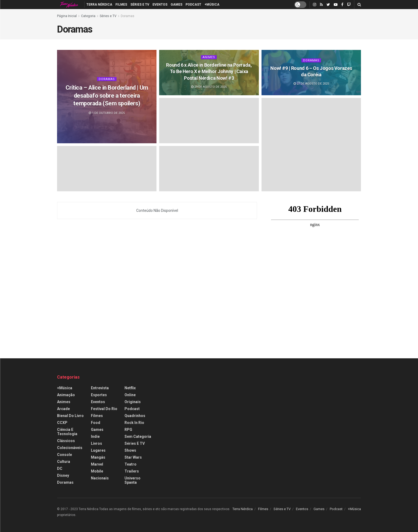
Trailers (132, 471)
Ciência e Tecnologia (67, 432)
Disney (63, 475)
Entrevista (100, 388)
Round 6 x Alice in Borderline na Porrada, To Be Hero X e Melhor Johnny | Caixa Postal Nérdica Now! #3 (209, 72)
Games (176, 5)
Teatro (130, 464)
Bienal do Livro (70, 416)
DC (60, 469)
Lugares (98, 450)
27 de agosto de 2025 (311, 84)
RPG (128, 430)
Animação (66, 395)
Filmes (121, 5)
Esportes (99, 395)
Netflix (130, 388)
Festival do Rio (104, 409)
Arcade (63, 409)
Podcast (193, 5)
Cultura (64, 462)
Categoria (88, 16)
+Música (212, 5)
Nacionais (100, 478)
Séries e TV (140, 5)
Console (65, 455)
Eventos (160, 5)
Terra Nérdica (99, 5)
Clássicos (66, 441)
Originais (133, 402)
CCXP (62, 423)
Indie (95, 436)
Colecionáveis (70, 448)
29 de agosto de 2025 (209, 87)
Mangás (98, 457)
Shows (130, 450)
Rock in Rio (134, 423)
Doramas (128, 16)
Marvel (97, 464)
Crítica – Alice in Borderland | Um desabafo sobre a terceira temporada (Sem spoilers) (107, 96)
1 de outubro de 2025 (107, 113)
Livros (97, 443)
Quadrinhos (135, 416)
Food (96, 423)
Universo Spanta (132, 480)
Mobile (97, 471)
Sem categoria (138, 436)
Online (130, 395)
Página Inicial (67, 16)
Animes (209, 57)
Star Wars (133, 457)
